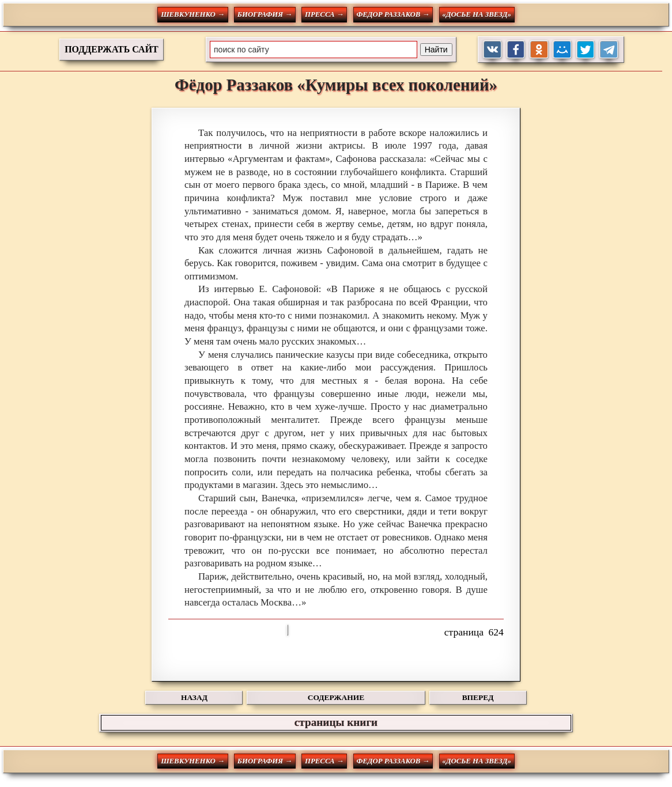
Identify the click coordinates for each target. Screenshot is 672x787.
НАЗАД (194, 697)
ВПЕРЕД (478, 697)
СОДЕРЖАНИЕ (336, 697)
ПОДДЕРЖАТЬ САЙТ (112, 49)
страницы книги (336, 722)
